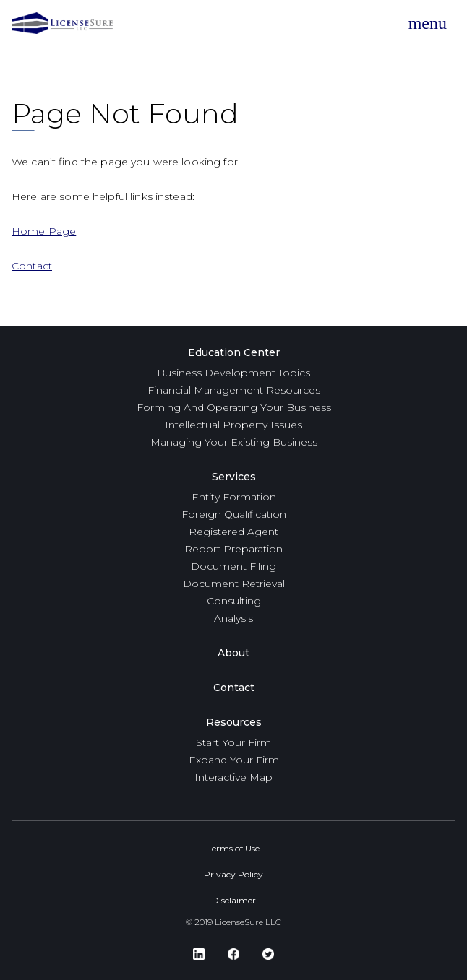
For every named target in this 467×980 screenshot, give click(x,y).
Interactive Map (233, 777)
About (233, 653)
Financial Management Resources (234, 390)
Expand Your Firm (234, 760)
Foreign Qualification (234, 514)
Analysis (233, 618)
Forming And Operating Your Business (234, 407)
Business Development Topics (233, 373)
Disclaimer (234, 900)
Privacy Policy (233, 874)
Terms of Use (233, 848)
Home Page (44, 231)
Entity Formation (234, 497)
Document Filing (233, 566)
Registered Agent (233, 532)
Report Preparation (233, 549)
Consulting (234, 601)
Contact (32, 266)
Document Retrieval (234, 584)
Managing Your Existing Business (234, 442)
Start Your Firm (233, 742)
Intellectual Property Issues (233, 425)
